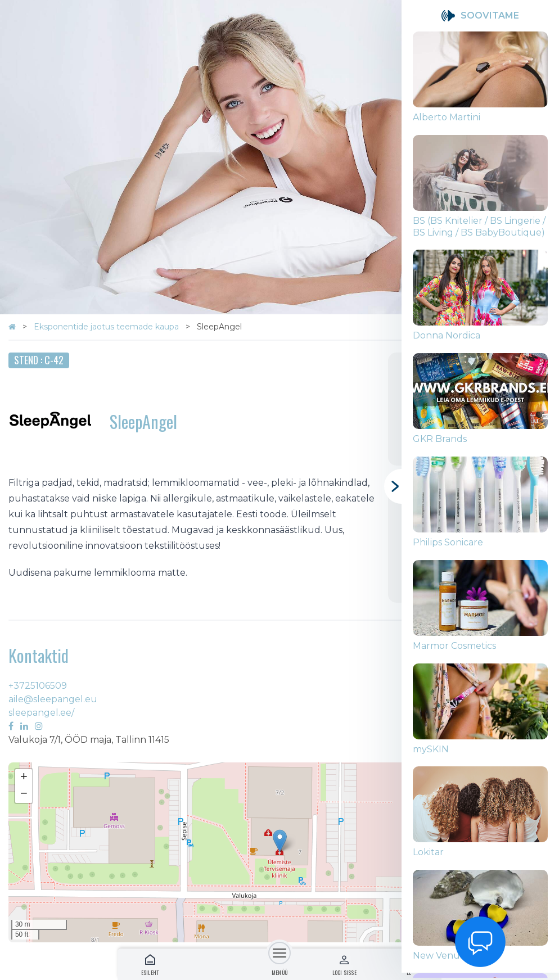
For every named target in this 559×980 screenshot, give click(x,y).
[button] (280, 841)
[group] (480, 83)
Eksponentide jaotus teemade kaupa (107, 327)
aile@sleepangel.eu (53, 699)
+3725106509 (38, 686)
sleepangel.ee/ (41, 713)
